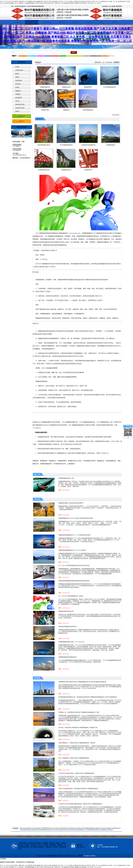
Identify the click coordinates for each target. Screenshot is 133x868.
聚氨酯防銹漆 (88, 170)
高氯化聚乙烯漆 (20, 108)
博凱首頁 (18, 22)
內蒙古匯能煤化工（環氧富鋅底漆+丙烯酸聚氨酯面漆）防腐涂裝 (77, 743)
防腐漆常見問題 (62, 837)
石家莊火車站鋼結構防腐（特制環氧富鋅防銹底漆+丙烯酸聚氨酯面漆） (79, 789)
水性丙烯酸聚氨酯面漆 (109, 87)
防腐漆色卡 (22, 116)
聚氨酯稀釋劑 (88, 87)
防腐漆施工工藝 (47, 22)
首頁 (103, 62)
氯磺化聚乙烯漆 (20, 104)
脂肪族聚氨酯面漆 (88, 110)
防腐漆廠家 (89, 22)
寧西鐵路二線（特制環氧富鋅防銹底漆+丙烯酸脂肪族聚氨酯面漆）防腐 (79, 712)
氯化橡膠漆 (19, 98)
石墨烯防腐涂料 (45, 828)
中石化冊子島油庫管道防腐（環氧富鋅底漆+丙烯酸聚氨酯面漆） (77, 773)
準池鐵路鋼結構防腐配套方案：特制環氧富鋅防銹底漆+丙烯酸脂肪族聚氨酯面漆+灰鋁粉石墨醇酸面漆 (88, 697)
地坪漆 (17, 101)
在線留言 (102, 22)
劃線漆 (17, 111)
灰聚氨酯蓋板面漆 (66, 170)
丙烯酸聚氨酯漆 (111, 145)
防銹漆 (17, 87)
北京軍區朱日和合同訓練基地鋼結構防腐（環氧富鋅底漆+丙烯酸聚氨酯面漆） (81, 804)
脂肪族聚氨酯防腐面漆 (44, 145)
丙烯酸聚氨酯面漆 (45, 87)
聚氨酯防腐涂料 (66, 87)
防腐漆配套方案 (74, 837)
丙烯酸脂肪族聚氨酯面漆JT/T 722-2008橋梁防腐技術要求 (74, 535)
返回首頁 (20, 837)
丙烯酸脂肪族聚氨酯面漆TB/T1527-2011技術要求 (72, 550)
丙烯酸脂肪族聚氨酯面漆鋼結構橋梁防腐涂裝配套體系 (74, 581)
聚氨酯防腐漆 (45, 110)
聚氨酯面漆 (66, 110)
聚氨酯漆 (18, 91)
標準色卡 (22, 121)
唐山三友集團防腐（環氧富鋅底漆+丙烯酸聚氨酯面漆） (74, 758)
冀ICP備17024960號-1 (90, 856)
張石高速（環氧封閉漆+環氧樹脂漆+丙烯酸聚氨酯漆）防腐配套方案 (78, 728)
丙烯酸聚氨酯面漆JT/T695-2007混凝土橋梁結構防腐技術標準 (76, 518)
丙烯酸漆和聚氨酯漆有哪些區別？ (68, 627)
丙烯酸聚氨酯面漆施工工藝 (66, 478)
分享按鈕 (3, 859)
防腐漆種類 (32, 22)
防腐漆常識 (85, 837)
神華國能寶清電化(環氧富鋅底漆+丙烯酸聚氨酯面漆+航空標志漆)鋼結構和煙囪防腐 (82, 682)
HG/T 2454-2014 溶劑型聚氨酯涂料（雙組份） (71, 596)
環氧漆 (17, 77)
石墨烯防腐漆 (19, 70)
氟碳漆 (17, 74)
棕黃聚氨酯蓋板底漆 (44, 170)
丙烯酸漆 (18, 94)
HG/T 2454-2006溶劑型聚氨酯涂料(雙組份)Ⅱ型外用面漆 (74, 566)
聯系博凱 (115, 22)
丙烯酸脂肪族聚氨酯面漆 (88, 145)
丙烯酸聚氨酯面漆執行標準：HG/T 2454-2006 (71, 642)
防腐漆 (17, 67)
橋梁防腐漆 (19, 81)
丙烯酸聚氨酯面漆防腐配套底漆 (67, 657)
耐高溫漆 (18, 84)
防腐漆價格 (75, 22)
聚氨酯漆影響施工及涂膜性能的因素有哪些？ (71, 503)
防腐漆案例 (62, 22)
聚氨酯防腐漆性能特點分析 (66, 611)
